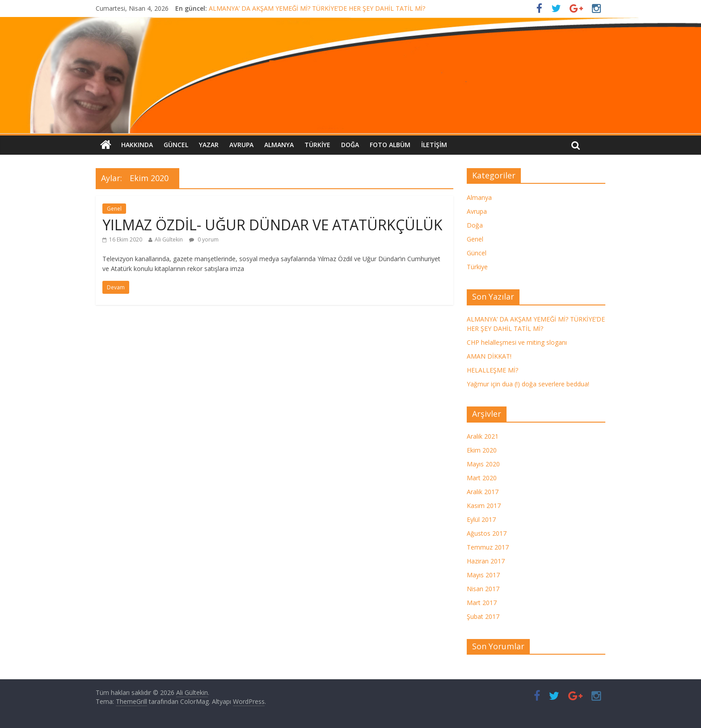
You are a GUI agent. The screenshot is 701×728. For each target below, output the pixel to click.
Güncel (176, 145)
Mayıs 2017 (483, 575)
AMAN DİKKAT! (489, 356)
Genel (114, 209)
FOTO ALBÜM (390, 145)
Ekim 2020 (482, 450)
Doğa (350, 145)
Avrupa (241, 145)
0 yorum (204, 239)
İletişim (434, 145)
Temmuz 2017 (488, 547)
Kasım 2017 (484, 506)
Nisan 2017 (483, 589)
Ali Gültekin (169, 239)
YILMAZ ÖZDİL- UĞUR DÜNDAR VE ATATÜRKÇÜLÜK (272, 225)
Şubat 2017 (483, 616)
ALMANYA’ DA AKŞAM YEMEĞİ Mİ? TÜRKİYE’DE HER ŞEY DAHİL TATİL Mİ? (317, 8)
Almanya (279, 145)
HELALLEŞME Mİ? (492, 370)
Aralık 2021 (483, 436)
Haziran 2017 (486, 561)
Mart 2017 (482, 603)
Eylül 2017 (481, 519)
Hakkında (137, 145)
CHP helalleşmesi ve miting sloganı (517, 342)
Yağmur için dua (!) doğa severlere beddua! (528, 384)
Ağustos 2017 (487, 533)
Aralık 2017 (483, 492)
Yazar (209, 145)
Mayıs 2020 (483, 464)
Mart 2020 (482, 478)
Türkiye (317, 145)
